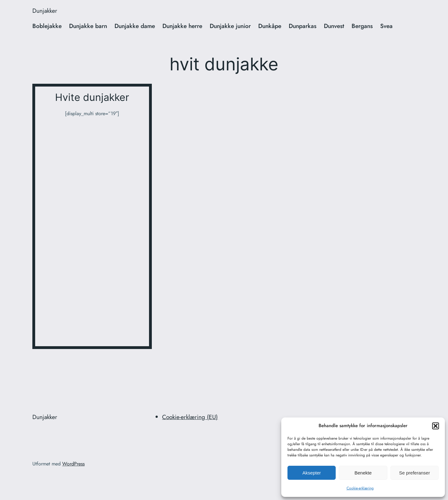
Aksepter (312, 473)
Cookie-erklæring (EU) (190, 417)
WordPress (73, 464)
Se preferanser (415, 473)
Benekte (363, 473)
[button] (436, 426)
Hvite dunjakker (92, 97)
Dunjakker (45, 11)
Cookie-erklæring (360, 488)
